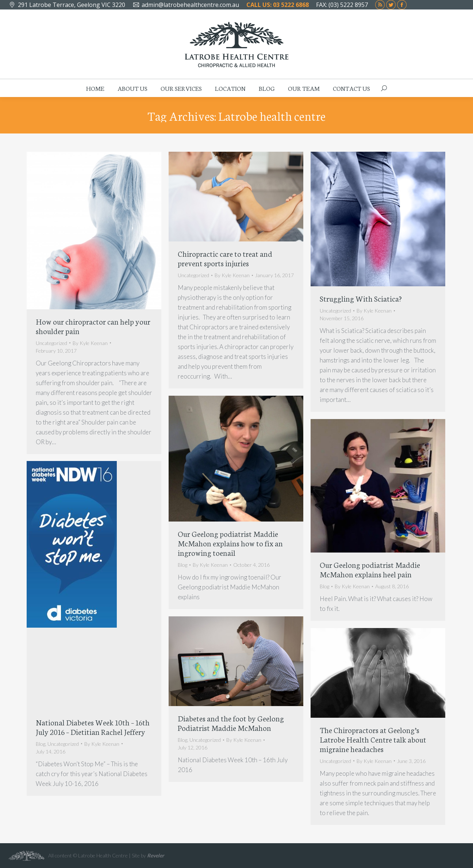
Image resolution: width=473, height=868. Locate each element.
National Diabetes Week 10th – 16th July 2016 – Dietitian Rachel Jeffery (93, 727)
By (90, 343)
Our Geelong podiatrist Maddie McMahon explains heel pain (370, 569)
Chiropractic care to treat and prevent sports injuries (225, 258)
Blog (182, 565)
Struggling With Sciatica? (361, 298)
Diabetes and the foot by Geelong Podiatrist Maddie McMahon (231, 723)
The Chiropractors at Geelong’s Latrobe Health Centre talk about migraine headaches (373, 739)
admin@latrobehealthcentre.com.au (190, 5)
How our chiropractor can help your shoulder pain (93, 326)
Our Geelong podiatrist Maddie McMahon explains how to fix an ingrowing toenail (230, 543)
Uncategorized (51, 343)
